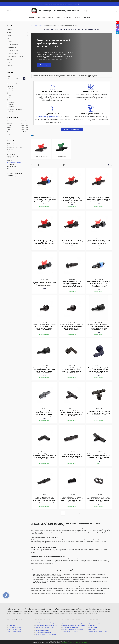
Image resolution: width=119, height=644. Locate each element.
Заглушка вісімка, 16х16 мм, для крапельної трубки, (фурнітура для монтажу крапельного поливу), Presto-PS (99, 500)
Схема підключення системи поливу (72, 631)
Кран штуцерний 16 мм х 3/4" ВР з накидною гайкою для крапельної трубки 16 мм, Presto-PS (72, 242)
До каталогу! (44, 65)
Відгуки (78, 17)
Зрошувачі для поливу (15, 627)
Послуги (41, 17)
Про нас (10, 41)
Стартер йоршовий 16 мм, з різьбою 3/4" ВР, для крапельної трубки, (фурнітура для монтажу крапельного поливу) (44, 370)
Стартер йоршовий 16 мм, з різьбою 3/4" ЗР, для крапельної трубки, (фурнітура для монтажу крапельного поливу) (72, 327)
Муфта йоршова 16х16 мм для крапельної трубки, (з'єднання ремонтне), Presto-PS (72, 456)
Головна (32, 17)
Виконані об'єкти (12, 47)
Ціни (59, 17)
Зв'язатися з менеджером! (72, 129)
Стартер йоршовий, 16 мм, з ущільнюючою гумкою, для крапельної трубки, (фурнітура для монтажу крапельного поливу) (72, 284)
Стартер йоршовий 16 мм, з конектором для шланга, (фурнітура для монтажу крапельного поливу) (44, 413)
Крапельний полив (14, 624)
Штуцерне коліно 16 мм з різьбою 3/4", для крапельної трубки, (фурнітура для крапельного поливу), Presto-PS (99, 370)
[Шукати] (3, 11)
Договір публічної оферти (15, 57)
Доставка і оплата (12, 50)
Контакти (87, 17)
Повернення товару (13, 53)
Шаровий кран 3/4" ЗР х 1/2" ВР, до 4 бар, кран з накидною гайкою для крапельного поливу (44, 284)
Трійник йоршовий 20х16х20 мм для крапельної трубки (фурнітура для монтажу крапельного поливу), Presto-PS (99, 456)
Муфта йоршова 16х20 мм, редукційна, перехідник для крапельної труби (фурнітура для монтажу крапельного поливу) (44, 500)
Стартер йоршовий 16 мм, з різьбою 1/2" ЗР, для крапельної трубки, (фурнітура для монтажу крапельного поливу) (44, 327)
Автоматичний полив (14, 622)
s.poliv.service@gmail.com (14, 162)
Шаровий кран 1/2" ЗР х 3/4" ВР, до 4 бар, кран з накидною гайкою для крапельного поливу (99, 242)
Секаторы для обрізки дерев (97, 624)
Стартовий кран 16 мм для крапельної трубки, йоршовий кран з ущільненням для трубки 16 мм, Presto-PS (72, 200)
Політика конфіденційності (81, 643)
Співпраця (10, 66)
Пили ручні (92, 629)
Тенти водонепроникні (96, 622)
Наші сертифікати (12, 44)
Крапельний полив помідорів (43, 632)
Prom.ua (68, 641)
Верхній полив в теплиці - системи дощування (45, 628)
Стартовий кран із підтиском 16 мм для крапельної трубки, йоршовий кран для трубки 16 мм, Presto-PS (44, 199)
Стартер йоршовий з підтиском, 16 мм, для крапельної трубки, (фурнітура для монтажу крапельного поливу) (99, 284)
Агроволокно (93, 626)
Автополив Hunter (67, 622)
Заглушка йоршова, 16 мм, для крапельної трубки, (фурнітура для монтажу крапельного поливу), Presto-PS (72, 500)
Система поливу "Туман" (15, 629)
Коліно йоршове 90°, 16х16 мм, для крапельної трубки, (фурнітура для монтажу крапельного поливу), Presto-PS (44, 456)
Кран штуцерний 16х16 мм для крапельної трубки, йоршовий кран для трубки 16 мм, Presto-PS (99, 199)
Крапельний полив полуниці (43, 631)
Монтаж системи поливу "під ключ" (72, 624)
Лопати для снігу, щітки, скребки (98, 631)
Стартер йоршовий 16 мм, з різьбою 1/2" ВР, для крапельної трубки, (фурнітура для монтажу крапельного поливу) (99, 327)
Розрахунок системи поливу (43, 622)
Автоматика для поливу (15, 631)
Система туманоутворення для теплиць (46, 626)
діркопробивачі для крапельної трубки (48, 116)
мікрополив (41, 58)
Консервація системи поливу (70, 627)
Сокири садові (93, 627)
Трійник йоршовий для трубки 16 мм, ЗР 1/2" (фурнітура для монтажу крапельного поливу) (99, 413)
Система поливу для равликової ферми (46, 624)
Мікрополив (42, 25)
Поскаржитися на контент (67, 643)
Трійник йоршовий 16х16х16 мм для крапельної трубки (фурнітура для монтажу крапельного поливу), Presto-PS (72, 413)
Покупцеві (67, 17)
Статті (9, 63)
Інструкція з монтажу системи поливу (73, 629)
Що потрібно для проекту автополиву (46, 634)
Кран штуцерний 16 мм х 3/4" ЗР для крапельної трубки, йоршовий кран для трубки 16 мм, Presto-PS (44, 242)
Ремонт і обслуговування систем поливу (73, 626)
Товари (51, 17)
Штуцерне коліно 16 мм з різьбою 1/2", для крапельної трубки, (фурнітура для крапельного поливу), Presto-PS (72, 370)
